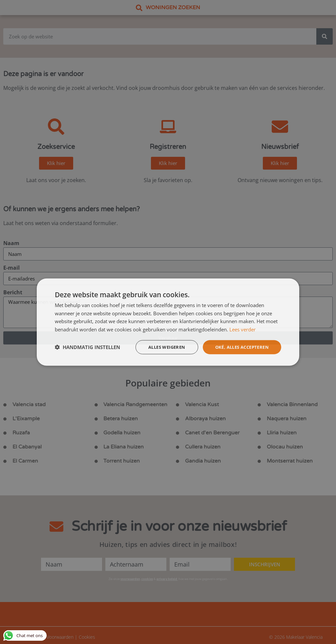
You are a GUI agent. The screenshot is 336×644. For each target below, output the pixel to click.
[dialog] (168, 322)
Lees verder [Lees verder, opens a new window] (242, 329)
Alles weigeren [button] (160, 347)
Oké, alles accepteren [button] (239, 347)
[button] (87, 347)
